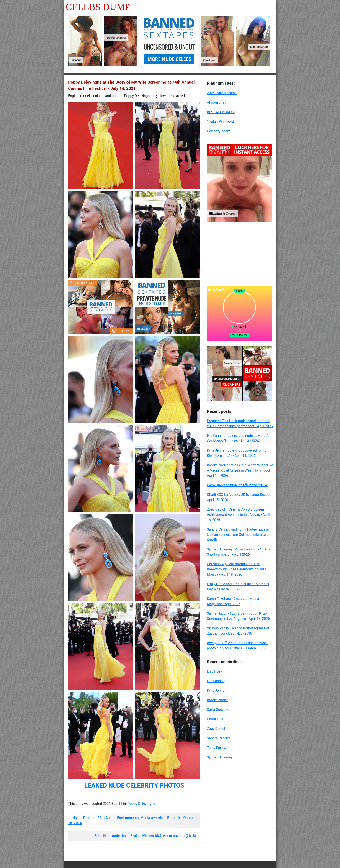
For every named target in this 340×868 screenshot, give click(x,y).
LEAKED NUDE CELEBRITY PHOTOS (134, 785)
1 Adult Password (220, 122)
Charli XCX (215, 719)
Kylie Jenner (216, 690)
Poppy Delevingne (141, 804)
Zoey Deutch (217, 729)
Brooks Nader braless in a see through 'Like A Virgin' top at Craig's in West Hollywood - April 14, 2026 (240, 470)
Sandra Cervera (219, 738)
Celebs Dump (98, 7)
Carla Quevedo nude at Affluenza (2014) (237, 485)
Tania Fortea (217, 748)
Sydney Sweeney (220, 757)
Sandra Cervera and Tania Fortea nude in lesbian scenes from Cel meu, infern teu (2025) (238, 535)
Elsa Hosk (215, 671)
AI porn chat (216, 102)
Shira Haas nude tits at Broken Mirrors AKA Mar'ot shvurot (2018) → (147, 836)
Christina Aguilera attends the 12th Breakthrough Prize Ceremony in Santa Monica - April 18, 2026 (236, 569)
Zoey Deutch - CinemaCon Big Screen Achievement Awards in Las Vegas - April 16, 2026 (238, 515)
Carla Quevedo (218, 710)
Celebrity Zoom (219, 131)
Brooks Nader (217, 700)
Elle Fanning (216, 681)
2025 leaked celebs (222, 93)
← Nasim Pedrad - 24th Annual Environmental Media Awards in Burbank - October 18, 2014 (132, 820)
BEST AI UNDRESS (221, 112)
